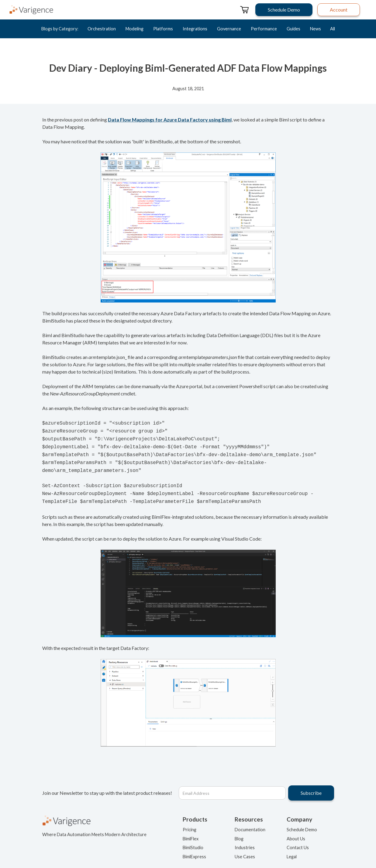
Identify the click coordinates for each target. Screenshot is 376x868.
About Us (296, 832)
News (316, 29)
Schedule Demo (302, 823)
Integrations (195, 29)
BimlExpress (194, 850)
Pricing (190, 823)
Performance (264, 29)
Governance (229, 29)
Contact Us (298, 841)
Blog (239, 832)
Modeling (135, 29)
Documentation (250, 823)
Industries (245, 841)
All (333, 29)
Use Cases (245, 850)
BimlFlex (191, 832)
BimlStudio (193, 841)
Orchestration (102, 29)
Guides (293, 29)
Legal (292, 850)
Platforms (163, 29)
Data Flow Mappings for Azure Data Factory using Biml (170, 120)
